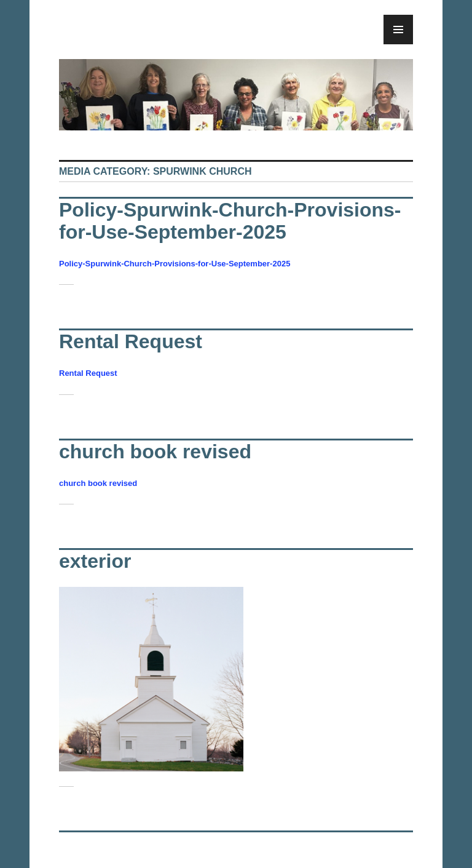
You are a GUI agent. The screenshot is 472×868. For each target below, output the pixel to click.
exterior (95, 561)
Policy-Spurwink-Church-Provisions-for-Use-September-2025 (230, 221)
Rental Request (131, 341)
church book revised (155, 452)
